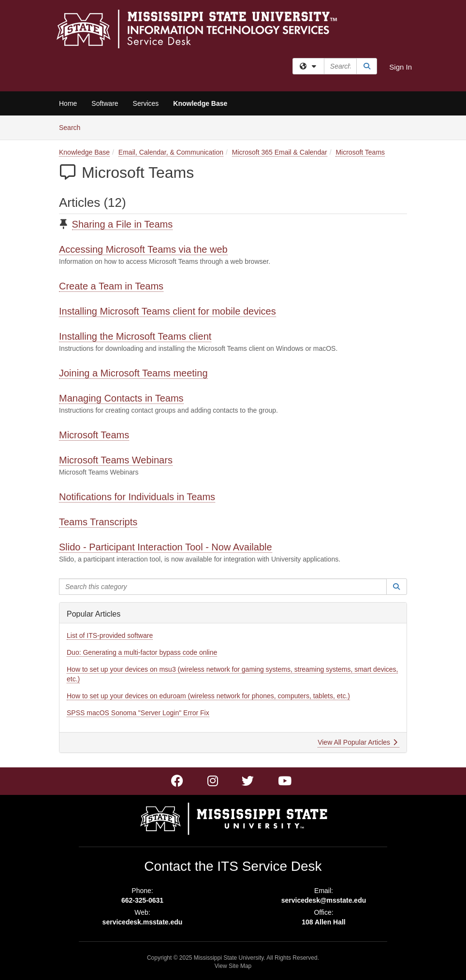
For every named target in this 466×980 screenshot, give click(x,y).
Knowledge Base (200, 103)
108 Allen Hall (324, 922)
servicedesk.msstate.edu (143, 922)
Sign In (400, 67)
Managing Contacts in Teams (121, 398)
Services (146, 103)
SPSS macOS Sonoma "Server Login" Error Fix (138, 713)
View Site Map (233, 966)
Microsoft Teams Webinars (116, 460)
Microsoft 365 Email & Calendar (280, 152)
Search (73, 127)
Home (68, 103)
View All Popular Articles (357, 742)
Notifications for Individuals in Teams (137, 497)
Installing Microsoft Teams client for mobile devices (167, 311)
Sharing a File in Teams (123, 224)
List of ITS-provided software (110, 635)
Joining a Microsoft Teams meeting (133, 373)
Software (105, 103)
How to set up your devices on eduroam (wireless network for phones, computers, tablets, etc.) (208, 696)
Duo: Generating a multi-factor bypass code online (142, 652)
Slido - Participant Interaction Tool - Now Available (166, 547)
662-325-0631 (142, 900)
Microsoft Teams (360, 152)
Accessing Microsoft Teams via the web (143, 249)
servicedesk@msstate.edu (324, 900)
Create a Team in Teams (111, 286)
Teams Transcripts (98, 522)
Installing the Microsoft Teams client (135, 336)
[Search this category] (223, 587)
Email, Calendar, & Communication (171, 152)
